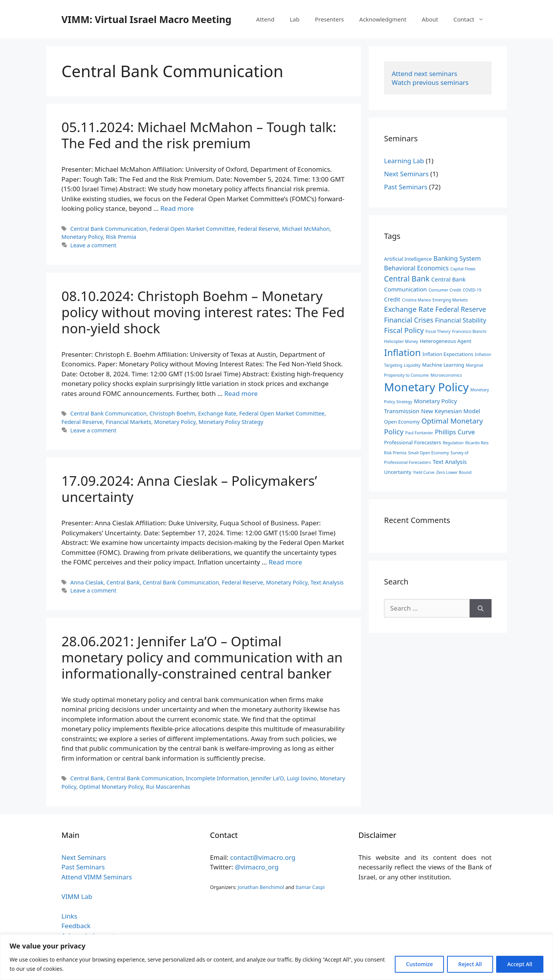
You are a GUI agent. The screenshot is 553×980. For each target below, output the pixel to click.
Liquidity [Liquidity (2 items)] (412, 365)
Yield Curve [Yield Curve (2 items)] (424, 472)
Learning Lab (404, 161)
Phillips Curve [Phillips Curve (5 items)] (455, 432)
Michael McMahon (306, 229)
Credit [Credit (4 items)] (392, 299)
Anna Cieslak (87, 582)
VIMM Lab (77, 896)
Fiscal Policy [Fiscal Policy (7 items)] (404, 330)
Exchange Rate (217, 413)
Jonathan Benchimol (261, 887)
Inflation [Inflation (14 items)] (402, 352)
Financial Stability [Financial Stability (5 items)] (461, 320)
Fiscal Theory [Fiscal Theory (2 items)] (438, 331)
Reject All (470, 964)
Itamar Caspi (310, 887)
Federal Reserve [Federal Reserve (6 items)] (460, 309)
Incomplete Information (217, 778)
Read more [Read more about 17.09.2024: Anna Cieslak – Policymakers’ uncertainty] (285, 562)
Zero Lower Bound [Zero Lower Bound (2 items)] (454, 472)
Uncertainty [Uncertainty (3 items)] (398, 472)
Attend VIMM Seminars (97, 877)
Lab (295, 19)
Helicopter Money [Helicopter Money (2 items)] (401, 341)
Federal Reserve (258, 229)
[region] (276, 957)
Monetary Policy (82, 237)
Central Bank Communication (108, 229)
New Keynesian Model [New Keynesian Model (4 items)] (451, 411)
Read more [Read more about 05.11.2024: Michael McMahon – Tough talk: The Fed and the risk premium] (177, 208)
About (430, 19)
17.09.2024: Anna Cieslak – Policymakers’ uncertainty (189, 489)
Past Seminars (406, 187)
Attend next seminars (425, 74)
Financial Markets (128, 422)
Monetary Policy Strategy (231, 422)
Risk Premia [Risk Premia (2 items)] (395, 453)
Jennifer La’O (267, 778)
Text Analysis (327, 582)
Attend (265, 19)
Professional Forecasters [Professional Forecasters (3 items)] (412, 442)
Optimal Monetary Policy (111, 787)
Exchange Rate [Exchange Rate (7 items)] (409, 309)
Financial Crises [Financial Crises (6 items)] (409, 320)
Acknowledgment (383, 19)
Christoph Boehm (172, 413)
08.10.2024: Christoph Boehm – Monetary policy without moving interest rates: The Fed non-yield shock (203, 312)
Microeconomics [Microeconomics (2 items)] (446, 375)
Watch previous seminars (430, 82)
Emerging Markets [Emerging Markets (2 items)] (450, 300)
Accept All (520, 964)
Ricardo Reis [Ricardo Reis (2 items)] (477, 443)
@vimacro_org (257, 867)
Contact (473, 19)
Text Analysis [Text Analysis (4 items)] (450, 462)
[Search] (481, 608)
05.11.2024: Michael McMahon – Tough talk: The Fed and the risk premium (199, 135)
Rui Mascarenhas (168, 787)
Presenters (329, 19)
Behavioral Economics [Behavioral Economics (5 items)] (416, 268)
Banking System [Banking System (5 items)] (457, 258)
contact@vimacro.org (263, 857)
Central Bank (123, 582)
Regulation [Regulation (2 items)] (453, 443)
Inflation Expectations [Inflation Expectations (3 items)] (448, 354)
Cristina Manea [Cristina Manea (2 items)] (416, 300)
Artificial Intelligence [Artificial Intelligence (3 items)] (408, 259)
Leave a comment (93, 245)
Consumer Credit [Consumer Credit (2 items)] (445, 290)
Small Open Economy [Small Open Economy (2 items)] (429, 453)
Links (69, 916)
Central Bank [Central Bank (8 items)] (407, 279)
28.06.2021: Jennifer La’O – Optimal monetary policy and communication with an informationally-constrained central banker (202, 657)
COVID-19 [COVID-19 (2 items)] (472, 290)
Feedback (76, 926)
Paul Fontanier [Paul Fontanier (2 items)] (419, 433)
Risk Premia (121, 237)
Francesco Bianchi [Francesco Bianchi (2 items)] (469, 331)
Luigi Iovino (302, 778)
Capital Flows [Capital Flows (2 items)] (463, 269)
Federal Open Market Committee (192, 229)
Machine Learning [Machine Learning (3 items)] (443, 365)
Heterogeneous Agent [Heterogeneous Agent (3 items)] (445, 341)
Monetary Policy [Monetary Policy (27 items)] (426, 387)
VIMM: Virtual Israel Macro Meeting (146, 19)
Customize (419, 964)
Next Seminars (406, 174)
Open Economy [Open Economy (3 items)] (402, 422)
